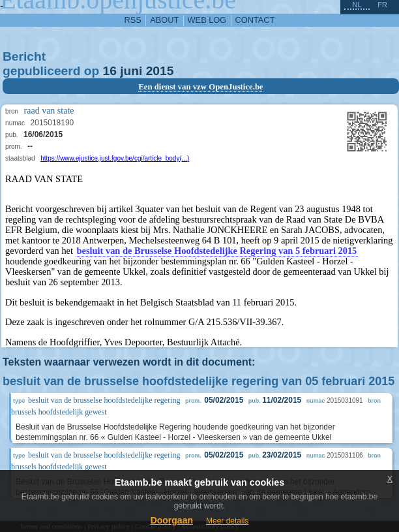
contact (255, 20)
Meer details (227, 521)
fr (382, 5)
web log (207, 20)
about (164, 20)
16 (110, 71)
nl (357, 5)
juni (131, 71)
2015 (160, 71)
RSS (133, 20)
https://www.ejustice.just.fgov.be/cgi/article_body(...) (115, 158)
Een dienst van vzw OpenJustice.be (201, 87)
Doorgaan (172, 520)
